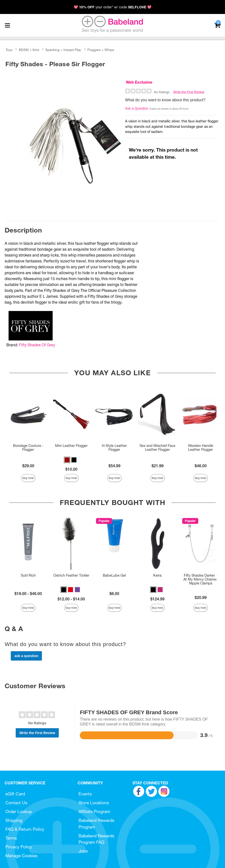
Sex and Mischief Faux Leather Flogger (157, 448)
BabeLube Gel (114, 575)
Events (85, 794)
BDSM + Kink (29, 50)
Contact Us (16, 803)
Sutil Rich (28, 575)
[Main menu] (7, 25)
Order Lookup (19, 811)
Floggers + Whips (101, 50)
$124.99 (157, 599)
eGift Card (15, 794)
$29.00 (28, 466)
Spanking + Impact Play (63, 50)
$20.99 (201, 597)
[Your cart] (217, 25)
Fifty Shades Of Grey (37, 345)
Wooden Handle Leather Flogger (201, 448)
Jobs (83, 851)
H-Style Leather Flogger (114, 448)
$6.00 (114, 594)
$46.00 (201, 466)
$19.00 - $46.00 (28, 594)
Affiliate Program (94, 811)
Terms (11, 838)
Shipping (14, 820)
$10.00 (71, 469)
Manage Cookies (21, 856)
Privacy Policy (19, 847)
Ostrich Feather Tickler (71, 575)
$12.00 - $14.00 (71, 599)
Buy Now (28, 478)
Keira (157, 575)
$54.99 (114, 466)
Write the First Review (189, 92)
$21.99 (158, 466)
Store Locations (94, 803)
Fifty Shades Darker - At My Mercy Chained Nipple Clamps (201, 579)
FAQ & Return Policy (25, 829)
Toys (9, 50)
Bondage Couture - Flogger (28, 448)
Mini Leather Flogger (71, 446)
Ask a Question (137, 108)
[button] (67, 460)
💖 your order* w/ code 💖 (113, 7)
